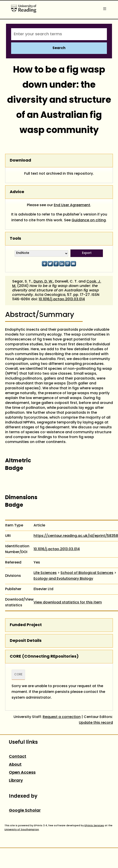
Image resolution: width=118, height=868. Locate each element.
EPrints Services (94, 826)
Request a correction (62, 717)
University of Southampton (22, 830)
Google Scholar (25, 811)
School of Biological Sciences (87, 573)
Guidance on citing (89, 220)
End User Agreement (72, 205)
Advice (17, 192)
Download (20, 161)
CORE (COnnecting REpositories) (44, 657)
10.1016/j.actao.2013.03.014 (62, 299)
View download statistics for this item (68, 603)
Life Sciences (45, 573)
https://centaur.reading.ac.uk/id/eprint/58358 (76, 536)
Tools (15, 239)
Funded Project (26, 625)
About (15, 765)
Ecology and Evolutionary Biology (63, 579)
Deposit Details (26, 641)
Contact (18, 757)
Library (16, 781)
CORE (18, 675)
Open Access (22, 773)
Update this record (96, 723)
